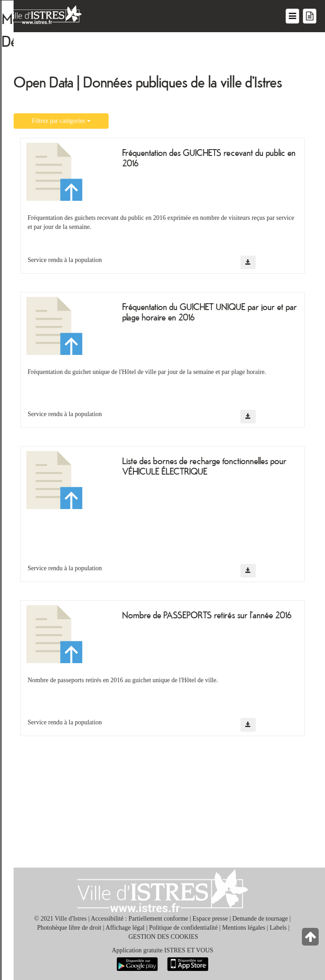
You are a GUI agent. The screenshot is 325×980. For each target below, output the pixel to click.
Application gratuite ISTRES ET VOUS (162, 950)
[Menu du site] (292, 16)
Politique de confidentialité (183, 928)
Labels (278, 928)
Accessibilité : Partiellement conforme (140, 919)
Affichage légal (125, 928)
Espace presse (210, 919)
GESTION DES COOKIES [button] (163, 937)
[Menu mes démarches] (310, 16)
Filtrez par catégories (61, 121)
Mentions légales (244, 928)
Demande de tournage (260, 919)
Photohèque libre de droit (69, 928)
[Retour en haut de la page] (311, 939)
